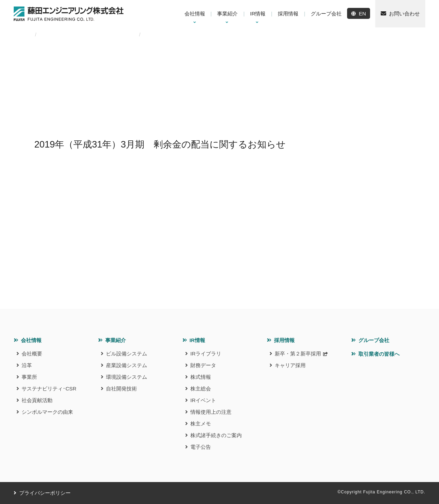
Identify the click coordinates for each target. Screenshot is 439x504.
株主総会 (201, 389)
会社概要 (32, 354)
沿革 (27, 365)
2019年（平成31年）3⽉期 (104, 35)
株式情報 (201, 377)
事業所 (29, 377)
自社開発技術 (121, 389)
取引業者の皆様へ (379, 354)
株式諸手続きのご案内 (216, 435)
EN (362, 14)
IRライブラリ (206, 354)
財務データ (203, 365)
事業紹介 (116, 340)
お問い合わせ (404, 14)
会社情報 (31, 340)
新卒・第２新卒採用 (298, 354)
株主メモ (201, 424)
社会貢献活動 (37, 400)
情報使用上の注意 (211, 412)
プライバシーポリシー (45, 493)
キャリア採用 (290, 365)
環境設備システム (127, 377)
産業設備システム (127, 365)
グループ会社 (374, 340)
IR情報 (197, 340)
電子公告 (201, 447)
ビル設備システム (127, 354)
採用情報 (284, 340)
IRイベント (203, 400)
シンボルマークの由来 (47, 412)
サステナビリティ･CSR (49, 389)
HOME (21, 35)
